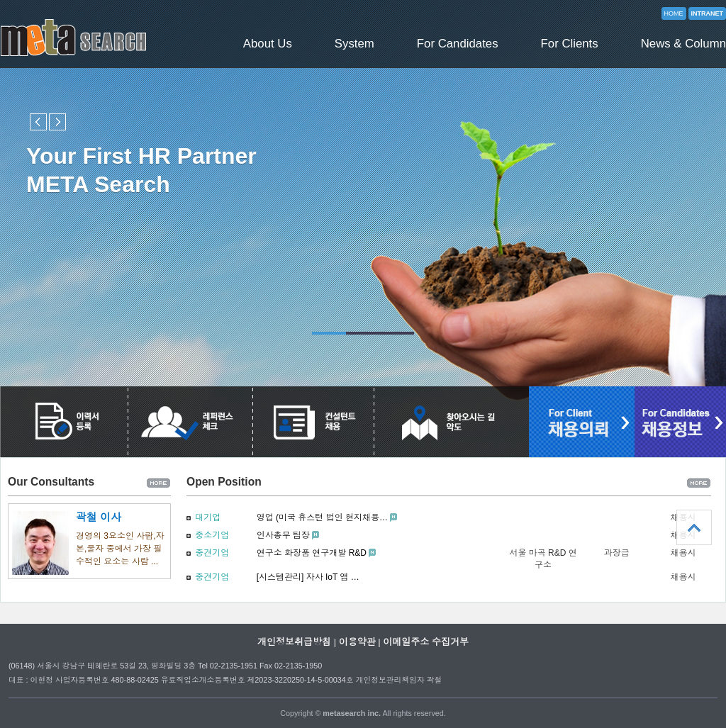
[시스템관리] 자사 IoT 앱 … (308, 577)
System (354, 44)
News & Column (683, 44)
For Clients (570, 44)
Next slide (57, 122)
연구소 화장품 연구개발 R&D (312, 553)
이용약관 (357, 642)
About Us (268, 44)
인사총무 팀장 (283, 535)
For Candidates (458, 44)
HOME (674, 13)
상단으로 (694, 527)
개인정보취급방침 (294, 642)
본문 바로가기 (0, 0)
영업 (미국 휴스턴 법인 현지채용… (322, 517)
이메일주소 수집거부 (426, 642)
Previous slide (38, 122)
